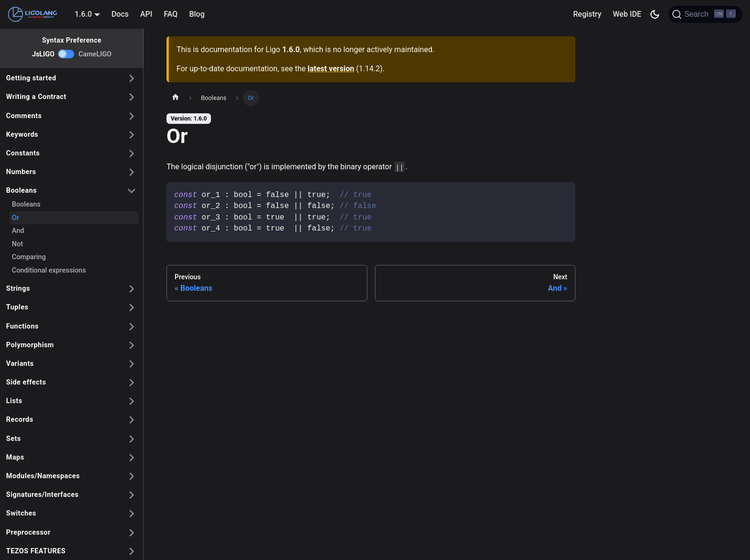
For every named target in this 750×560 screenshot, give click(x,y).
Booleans (22, 191)
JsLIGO (43, 54)
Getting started (31, 78)
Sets (14, 439)
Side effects (26, 382)
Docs (120, 14)
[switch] (66, 54)
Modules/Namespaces (43, 476)
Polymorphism (30, 345)
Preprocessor (28, 533)
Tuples (17, 307)
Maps (15, 457)
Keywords (22, 135)
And (18, 231)
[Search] (705, 14)
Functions (22, 326)
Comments (24, 116)
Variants (20, 364)
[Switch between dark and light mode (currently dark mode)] (655, 14)
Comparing (29, 257)
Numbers (21, 172)
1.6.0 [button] (83, 14)
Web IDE (627, 14)
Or (16, 218)
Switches (21, 513)
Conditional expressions (49, 270)
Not (17, 244)
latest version (331, 69)
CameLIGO (95, 54)
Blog (197, 14)
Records (20, 420)
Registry (587, 14)
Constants (23, 153)
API (146, 14)
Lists (14, 401)
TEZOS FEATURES (36, 551)
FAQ (171, 14)
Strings (18, 289)
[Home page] (176, 98)
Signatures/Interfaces (43, 495)
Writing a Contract (36, 97)
